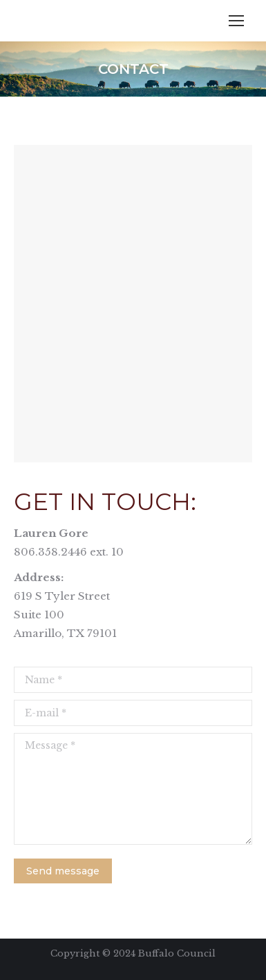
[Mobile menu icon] (236, 21)
